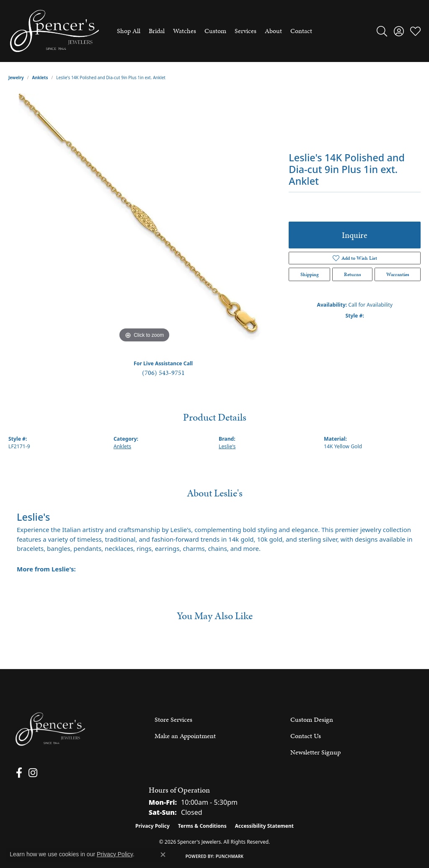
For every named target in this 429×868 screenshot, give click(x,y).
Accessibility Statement (264, 826)
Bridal (157, 31)
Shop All (129, 31)
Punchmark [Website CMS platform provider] (230, 856)
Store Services (173, 719)
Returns (353, 274)
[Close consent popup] (163, 855)
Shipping (310, 274)
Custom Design (312, 719)
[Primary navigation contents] (214, 31)
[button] (382, 31)
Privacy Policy (152, 826)
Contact (301, 31)
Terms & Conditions (202, 826)
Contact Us (306, 736)
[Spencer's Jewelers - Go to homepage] (50, 729)
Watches (185, 31)
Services (246, 31)
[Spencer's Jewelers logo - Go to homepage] (54, 31)
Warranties (398, 274)
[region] (145, 219)
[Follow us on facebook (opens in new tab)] (17, 773)
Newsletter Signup (315, 752)
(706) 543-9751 (163, 373)
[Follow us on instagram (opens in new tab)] (29, 773)
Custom (215, 31)
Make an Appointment (185, 736)
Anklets (40, 77)
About (273, 31)
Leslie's (227, 446)
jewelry (16, 77)
